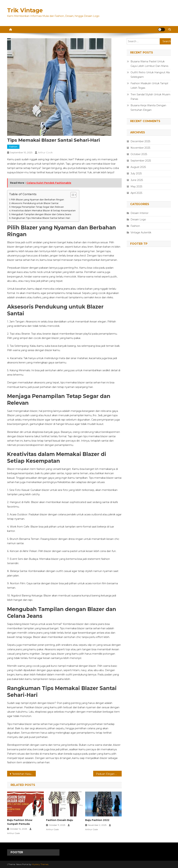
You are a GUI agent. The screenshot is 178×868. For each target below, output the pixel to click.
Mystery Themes (40, 864)
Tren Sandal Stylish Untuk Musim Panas (150, 97)
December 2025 (140, 141)
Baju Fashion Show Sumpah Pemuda (20, 822)
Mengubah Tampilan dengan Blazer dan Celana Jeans (41, 214)
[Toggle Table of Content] (72, 195)
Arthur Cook (45, 152)
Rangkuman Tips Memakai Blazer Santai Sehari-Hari (41, 218)
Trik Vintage (25, 10)
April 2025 (136, 193)
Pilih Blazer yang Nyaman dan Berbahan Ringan (37, 200)
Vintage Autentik (141, 232)
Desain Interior (139, 213)
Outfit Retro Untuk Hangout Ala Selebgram (150, 75)
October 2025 (139, 154)
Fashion (13, 147)
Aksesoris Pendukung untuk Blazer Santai (35, 203)
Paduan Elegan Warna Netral (109, 774)
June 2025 (137, 180)
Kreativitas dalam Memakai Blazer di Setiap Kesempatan (44, 211)
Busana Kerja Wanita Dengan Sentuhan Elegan (148, 108)
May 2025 (136, 186)
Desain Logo (138, 219)
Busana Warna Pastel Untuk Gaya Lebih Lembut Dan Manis (149, 64)
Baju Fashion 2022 (97, 820)
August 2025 (138, 167)
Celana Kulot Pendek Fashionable (49, 183)
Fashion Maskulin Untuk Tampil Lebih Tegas (149, 86)
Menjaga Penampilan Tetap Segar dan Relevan (38, 207)
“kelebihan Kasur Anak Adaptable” (24, 774)
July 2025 (136, 173)
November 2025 (140, 148)
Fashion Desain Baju (60, 820)
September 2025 (141, 161)
